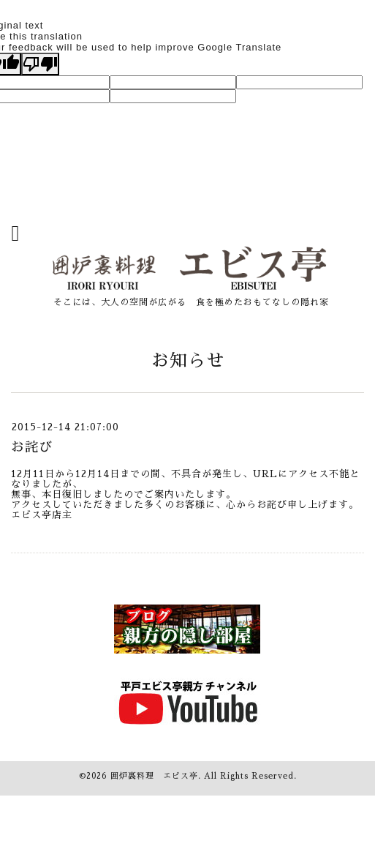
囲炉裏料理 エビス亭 (154, 776)
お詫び (32, 447)
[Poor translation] (40, 64)
